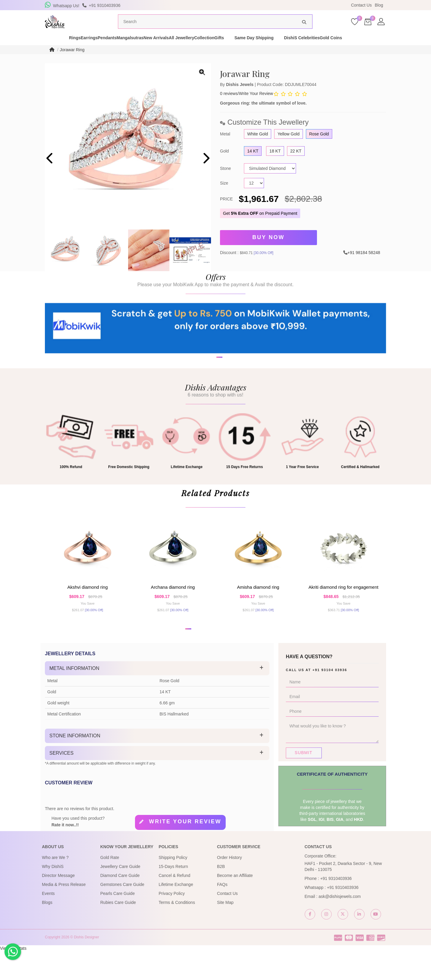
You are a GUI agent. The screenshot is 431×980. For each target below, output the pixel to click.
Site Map (225, 931)
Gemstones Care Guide (122, 913)
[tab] (157, 697)
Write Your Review (256, 105)
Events (48, 922)
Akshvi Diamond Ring (88, 610)
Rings (48, 49)
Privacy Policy (172, 922)
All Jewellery (207, 49)
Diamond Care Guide (120, 904)
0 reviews (229, 105)
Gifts (266, 49)
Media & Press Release (64, 913)
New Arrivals (171, 49)
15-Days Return (173, 895)
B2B (221, 895)
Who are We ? (55, 886)
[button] (212, 396)
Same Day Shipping (301, 49)
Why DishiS (53, 895)
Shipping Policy (173, 886)
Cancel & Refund (174, 904)
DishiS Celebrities (349, 49)
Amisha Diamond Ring (258, 610)
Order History (229, 886)
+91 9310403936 (336, 907)
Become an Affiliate (235, 904)
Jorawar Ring (72, 61)
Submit (304, 781)
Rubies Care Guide (118, 931)
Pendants (101, 49)
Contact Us (361, 5)
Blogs (47, 931)
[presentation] (50, 170)
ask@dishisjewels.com (340, 925)
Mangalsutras (135, 49)
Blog (379, 5)
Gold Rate (110, 886)
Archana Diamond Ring (173, 610)
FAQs (222, 913)
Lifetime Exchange (176, 913)
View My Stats (13, 977)
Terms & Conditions (177, 931)
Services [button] (62, 782)
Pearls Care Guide (117, 922)
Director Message (58, 904)
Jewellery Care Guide (120, 895)
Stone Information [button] (75, 764)
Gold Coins (388, 49)
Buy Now (268, 248)
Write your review (185, 851)
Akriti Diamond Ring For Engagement (343, 610)
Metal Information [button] (74, 697)
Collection (241, 49)
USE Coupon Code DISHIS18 (267, 5)
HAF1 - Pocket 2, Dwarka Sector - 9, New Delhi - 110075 (343, 895)
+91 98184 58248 (364, 262)
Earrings (73, 49)
